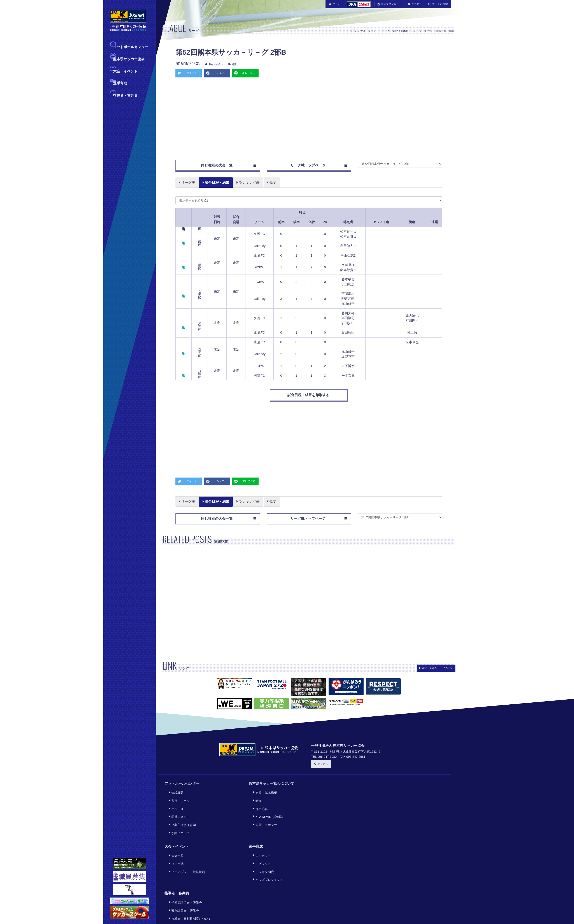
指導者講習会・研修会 (184, 881)
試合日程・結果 (216, 183)
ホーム (335, 4)
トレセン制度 (262, 854)
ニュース (175, 804)
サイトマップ (338, 912)
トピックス (261, 848)
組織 (256, 798)
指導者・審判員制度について (189, 893)
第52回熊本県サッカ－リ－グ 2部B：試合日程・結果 (423, 31)
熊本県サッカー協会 (129, 59)
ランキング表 (248, 183)
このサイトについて (245, 912)
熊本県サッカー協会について (271, 783)
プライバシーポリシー (304, 912)
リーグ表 (187, 183)
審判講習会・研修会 (182, 887)
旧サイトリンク (366, 912)
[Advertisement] (269, 121)
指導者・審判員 (125, 95)
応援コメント (178, 810)
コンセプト (261, 842)
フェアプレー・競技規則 (185, 854)
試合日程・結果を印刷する (309, 395)
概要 (272, 183)
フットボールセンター (131, 46)
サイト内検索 (438, 4)
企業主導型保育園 (181, 816)
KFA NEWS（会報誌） (268, 810)
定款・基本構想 (264, 792)
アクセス (415, 4)
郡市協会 (259, 804)
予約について (178, 822)
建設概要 (175, 792)
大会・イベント (125, 71)
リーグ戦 (175, 848)
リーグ (385, 31)
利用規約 (274, 912)
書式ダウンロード (390, 4)
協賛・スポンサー (265, 816)
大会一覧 (175, 842)
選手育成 (120, 83)
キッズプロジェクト (267, 860)
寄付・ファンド (179, 798)
